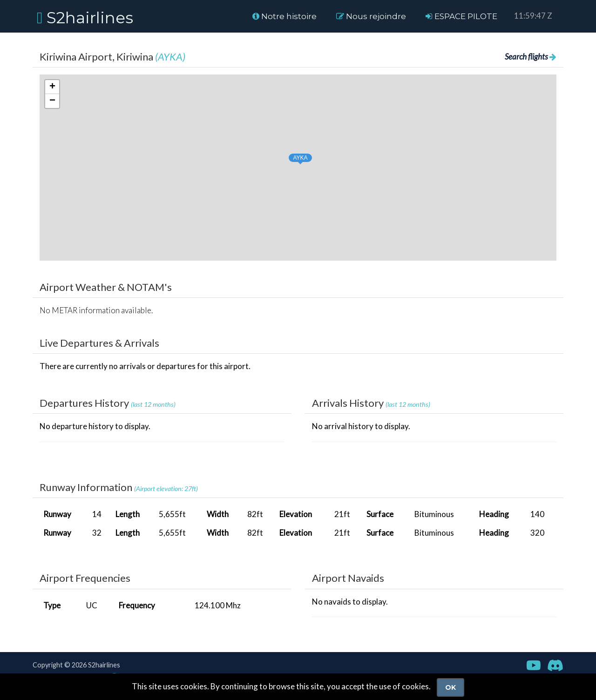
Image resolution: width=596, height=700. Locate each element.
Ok (450, 687)
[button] (291, 156)
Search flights (531, 57)
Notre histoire (284, 16)
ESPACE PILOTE (461, 16)
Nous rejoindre (371, 16)
